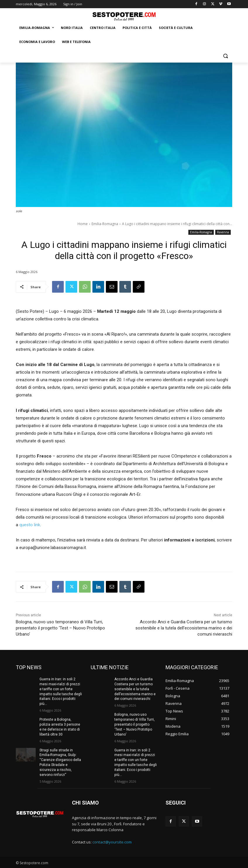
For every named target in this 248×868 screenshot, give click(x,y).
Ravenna (223, 232)
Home (83, 224)
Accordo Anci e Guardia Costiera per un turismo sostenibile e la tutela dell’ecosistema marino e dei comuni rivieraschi (184, 628)
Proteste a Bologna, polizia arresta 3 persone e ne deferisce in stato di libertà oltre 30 (60, 727)
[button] (225, 56)
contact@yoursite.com (112, 842)
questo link (30, 525)
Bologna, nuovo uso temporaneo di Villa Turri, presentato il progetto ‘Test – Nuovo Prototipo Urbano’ (60, 628)
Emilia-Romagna (105, 224)
